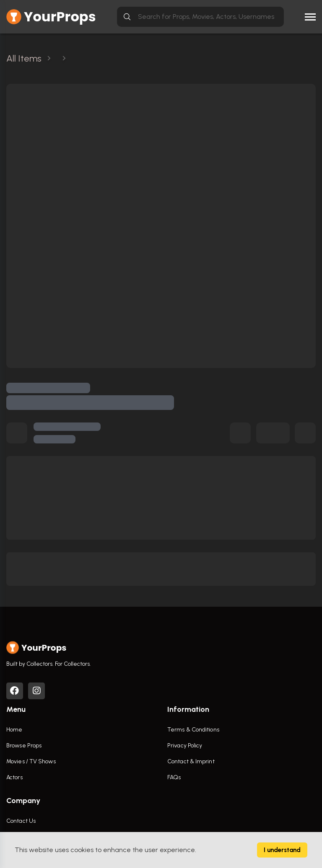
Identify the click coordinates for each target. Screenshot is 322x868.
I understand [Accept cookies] (282, 850)
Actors (14, 777)
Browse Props (24, 746)
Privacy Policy (185, 746)
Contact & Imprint (191, 761)
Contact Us (21, 821)
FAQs (174, 777)
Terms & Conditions (193, 730)
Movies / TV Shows (31, 761)
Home (14, 730)
